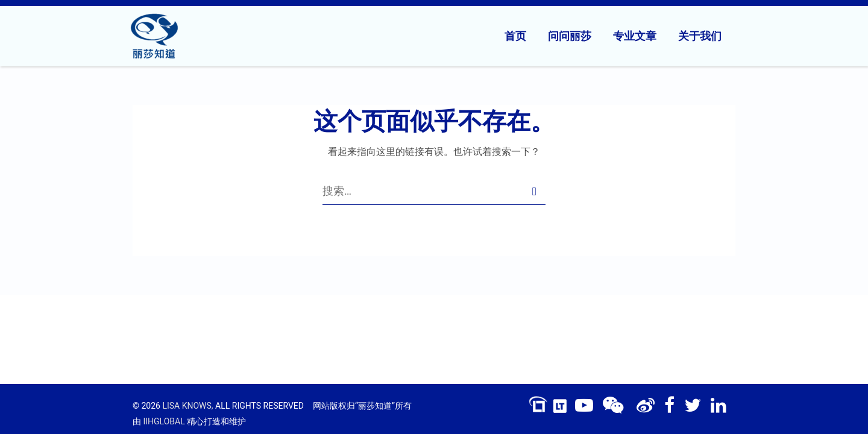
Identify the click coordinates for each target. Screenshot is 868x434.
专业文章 (635, 36)
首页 (515, 36)
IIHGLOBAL (164, 421)
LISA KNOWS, (187, 406)
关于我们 (700, 36)
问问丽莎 (570, 36)
